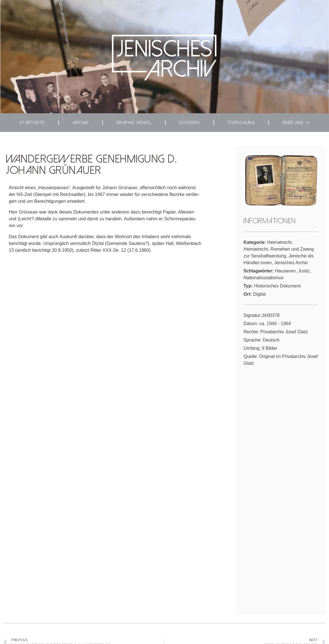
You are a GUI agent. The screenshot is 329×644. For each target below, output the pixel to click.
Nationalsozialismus (263, 278)
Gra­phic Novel (134, 123)
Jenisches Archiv (291, 263)
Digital (259, 294)
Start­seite (32, 123)
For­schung (241, 123)
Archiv (81, 123)
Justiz (304, 271)
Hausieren (285, 271)
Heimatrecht (279, 242)
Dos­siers (189, 123)
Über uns (296, 122)
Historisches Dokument (277, 286)
